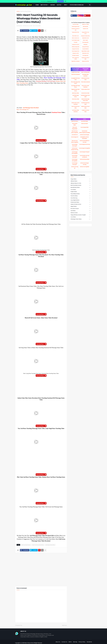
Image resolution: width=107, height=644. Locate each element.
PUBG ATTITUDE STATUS (81, 204)
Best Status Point (29, 643)
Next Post (64, 625)
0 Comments (37, 26)
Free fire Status (81, 196)
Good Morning (81, 198)
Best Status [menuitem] (44, 5)
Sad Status (81, 211)
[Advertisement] (41, 96)
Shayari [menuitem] (53, 5)
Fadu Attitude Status (81, 194)
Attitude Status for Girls (81, 183)
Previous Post (19, 625)
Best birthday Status (81, 187)
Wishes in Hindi (81, 213)
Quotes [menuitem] (59, 5)
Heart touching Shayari (26, 11)
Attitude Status (81, 181)
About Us (58, 642)
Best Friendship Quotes (81, 185)
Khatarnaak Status (81, 202)
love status (81, 217)
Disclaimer (89, 642)
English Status (81, 192)
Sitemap (75, 642)
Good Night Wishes (81, 200)
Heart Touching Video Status (38, 545)
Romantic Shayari (81, 209)
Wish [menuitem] (65, 5)
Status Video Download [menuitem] (77, 5)
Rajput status (81, 206)
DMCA (70, 642)
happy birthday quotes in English (81, 215)
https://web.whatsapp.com (23, 109)
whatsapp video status (50, 545)
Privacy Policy (82, 642)
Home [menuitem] (37, 5)
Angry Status (81, 179)
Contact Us (64, 642)
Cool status (81, 190)
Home (18, 11)
